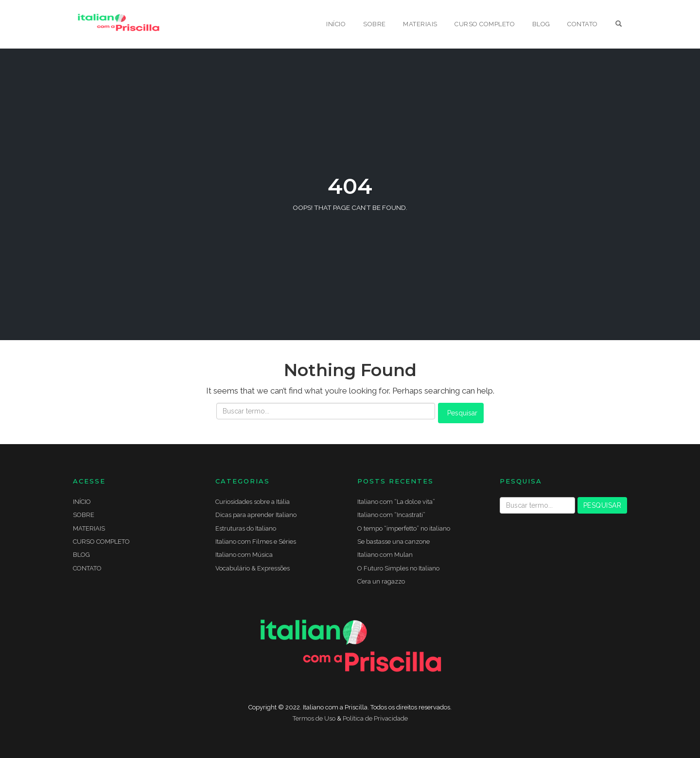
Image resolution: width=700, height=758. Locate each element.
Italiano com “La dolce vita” (396, 502)
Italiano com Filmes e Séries (256, 542)
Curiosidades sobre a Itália (253, 502)
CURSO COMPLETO (485, 24)
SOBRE (375, 24)
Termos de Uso (314, 718)
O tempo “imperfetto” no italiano (404, 528)
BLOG (541, 24)
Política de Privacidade (375, 718)
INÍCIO (336, 24)
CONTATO (583, 24)
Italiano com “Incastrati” (391, 515)
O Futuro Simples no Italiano (398, 568)
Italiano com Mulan (385, 555)
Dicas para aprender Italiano (256, 515)
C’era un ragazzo (381, 581)
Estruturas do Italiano (246, 528)
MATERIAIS (420, 24)
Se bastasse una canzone (394, 542)
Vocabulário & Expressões (253, 568)
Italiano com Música (244, 555)
